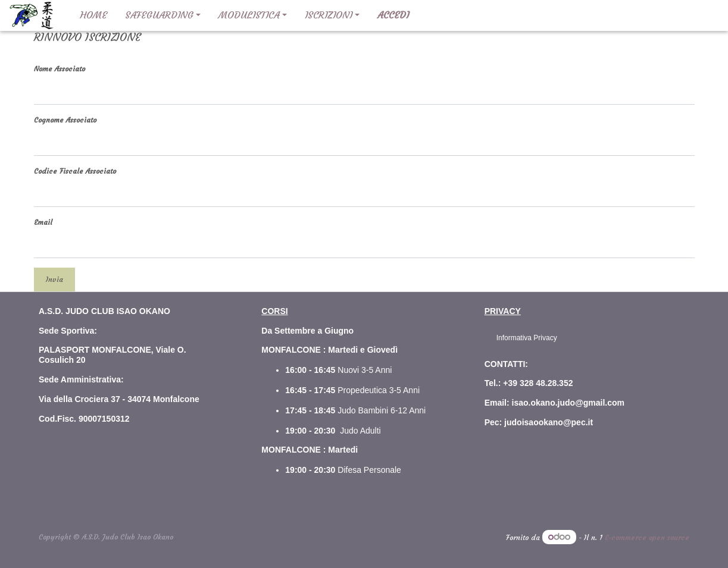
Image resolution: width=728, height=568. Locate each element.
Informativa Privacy (527, 338)
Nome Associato (60, 69)
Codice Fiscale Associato (75, 171)
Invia (54, 279)
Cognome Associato (65, 120)
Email (43, 222)
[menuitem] (93, 15)
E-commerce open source (647, 537)
